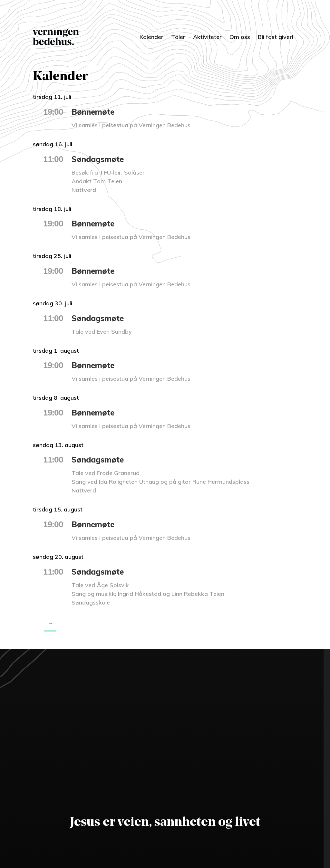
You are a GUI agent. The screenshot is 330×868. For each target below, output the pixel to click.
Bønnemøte (93, 112)
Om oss (240, 37)
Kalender (151, 37)
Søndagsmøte (98, 159)
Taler (178, 37)
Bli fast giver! (276, 37)
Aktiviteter (207, 37)
